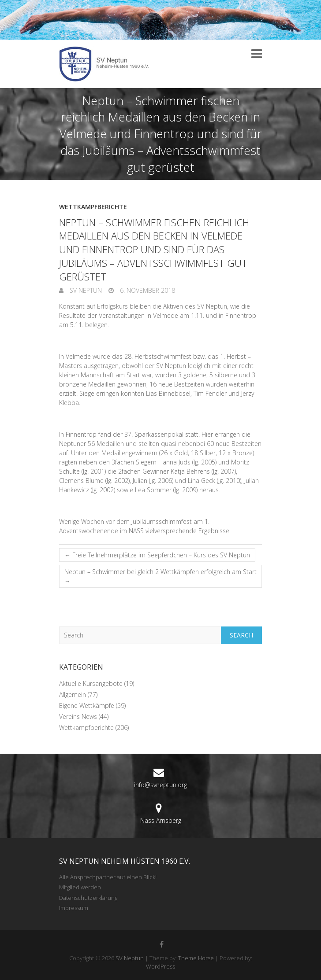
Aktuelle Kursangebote (91, 683)
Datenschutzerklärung (88, 898)
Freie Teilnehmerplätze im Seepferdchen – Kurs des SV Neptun (157, 555)
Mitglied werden (80, 887)
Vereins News (78, 717)
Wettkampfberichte (93, 207)
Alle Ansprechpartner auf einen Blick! (108, 877)
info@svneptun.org (160, 785)
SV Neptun (85, 290)
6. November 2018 (147, 290)
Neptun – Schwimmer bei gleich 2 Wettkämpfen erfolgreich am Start (160, 576)
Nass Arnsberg (161, 820)
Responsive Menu (257, 54)
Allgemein (73, 694)
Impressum (74, 908)
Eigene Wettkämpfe (87, 706)
